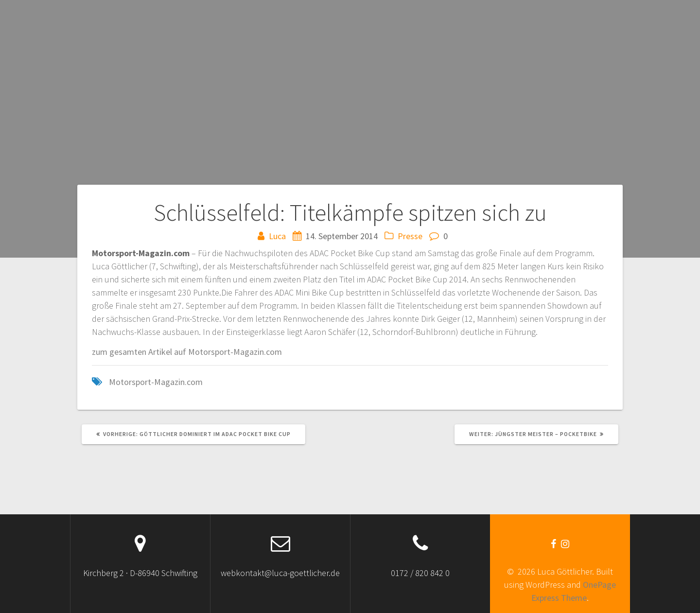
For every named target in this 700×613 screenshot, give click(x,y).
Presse (410, 236)
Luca (277, 236)
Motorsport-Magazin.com (156, 382)
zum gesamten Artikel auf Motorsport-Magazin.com (187, 352)
